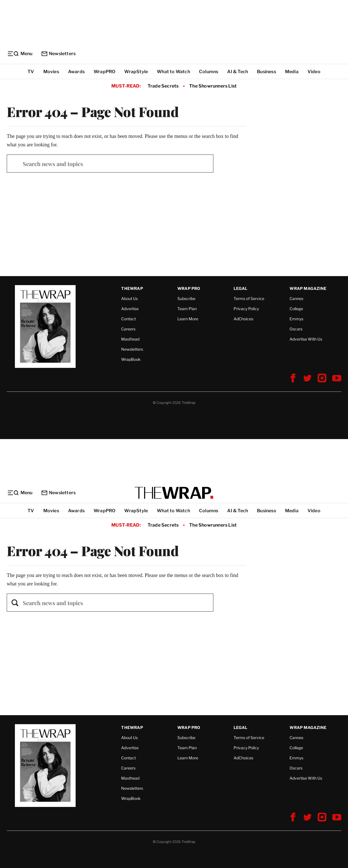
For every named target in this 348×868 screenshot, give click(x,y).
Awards (76, 72)
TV (31, 72)
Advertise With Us (306, 339)
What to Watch (173, 72)
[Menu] (20, 54)
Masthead (130, 339)
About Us (129, 298)
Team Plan (187, 309)
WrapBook (131, 359)
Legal (241, 288)
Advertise (130, 309)
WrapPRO (104, 72)
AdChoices (243, 319)
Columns (209, 72)
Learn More (188, 319)
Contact (128, 319)
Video (314, 72)
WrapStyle (136, 72)
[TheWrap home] (174, 493)
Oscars (296, 329)
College (296, 309)
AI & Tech (238, 72)
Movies (51, 72)
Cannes (296, 298)
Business (266, 72)
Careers (128, 329)
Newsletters (59, 54)
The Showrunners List (213, 86)
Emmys (296, 319)
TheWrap (132, 288)
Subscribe (186, 298)
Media (292, 72)
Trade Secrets (163, 86)
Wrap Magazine (308, 288)
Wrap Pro (189, 288)
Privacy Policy (246, 309)
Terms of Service (249, 298)
